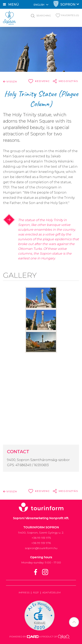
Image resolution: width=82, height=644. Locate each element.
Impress (24, 592)
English (41, 5)
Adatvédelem (51, 592)
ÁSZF (36, 592)
